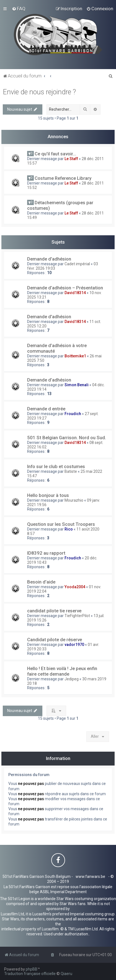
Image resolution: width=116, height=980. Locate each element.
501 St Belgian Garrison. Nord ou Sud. (67, 438)
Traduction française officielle (30, 974)
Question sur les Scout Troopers (61, 524)
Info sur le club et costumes (56, 466)
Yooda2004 (75, 587)
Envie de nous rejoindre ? (39, 92)
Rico (69, 529)
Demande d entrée (46, 409)
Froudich (73, 414)
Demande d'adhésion (49, 259)
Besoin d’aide (41, 582)
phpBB (32, 969)
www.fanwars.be (90, 877)
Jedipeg (72, 679)
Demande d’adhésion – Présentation (65, 288)
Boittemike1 (75, 356)
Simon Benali (77, 385)
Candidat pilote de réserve (55, 640)
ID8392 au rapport (46, 553)
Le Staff (71, 159)
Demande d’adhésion (49, 380)
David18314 (75, 293)
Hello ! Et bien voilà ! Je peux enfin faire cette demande (62, 671)
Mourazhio (74, 500)
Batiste (71, 471)
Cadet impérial (77, 264)
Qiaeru (66, 974)
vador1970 (74, 645)
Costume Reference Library (63, 178)
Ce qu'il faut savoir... (55, 154)
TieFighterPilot (77, 616)
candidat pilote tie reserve (54, 611)
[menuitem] (19, 9)
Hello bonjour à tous (48, 495)
